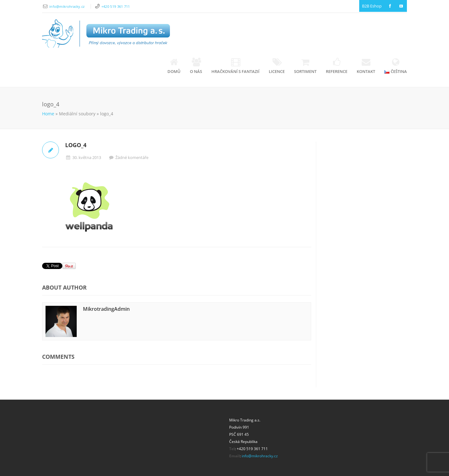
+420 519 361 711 (116, 6)
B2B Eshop (372, 6)
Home (48, 114)
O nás (196, 66)
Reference (337, 66)
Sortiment (305, 66)
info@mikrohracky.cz (68, 6)
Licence (277, 66)
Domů (174, 66)
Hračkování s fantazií (235, 66)
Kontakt (366, 66)
